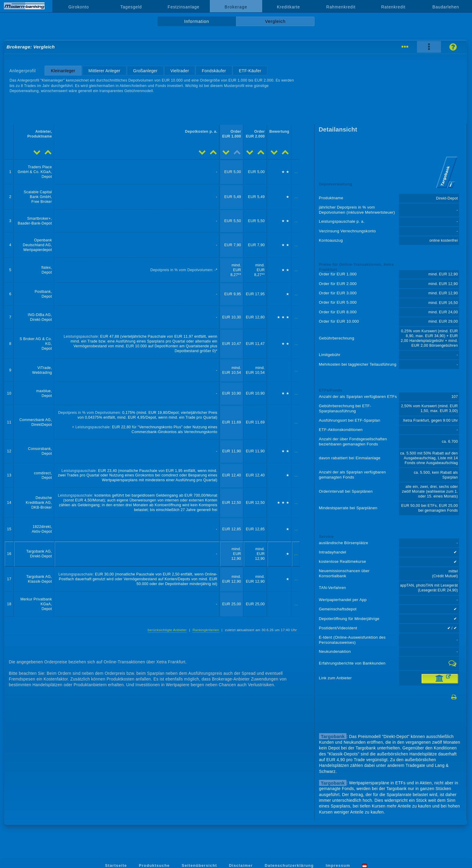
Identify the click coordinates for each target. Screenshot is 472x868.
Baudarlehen (446, 7)
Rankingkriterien (206, 630)
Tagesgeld (131, 7)
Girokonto (79, 7)
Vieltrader (180, 71)
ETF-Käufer (250, 71)
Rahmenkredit (341, 7)
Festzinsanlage (184, 7)
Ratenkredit (393, 7)
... (296, 172)
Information (197, 21)
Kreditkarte (289, 7)
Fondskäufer (214, 71)
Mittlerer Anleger (104, 71)
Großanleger (145, 71)
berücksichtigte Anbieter (167, 630)
